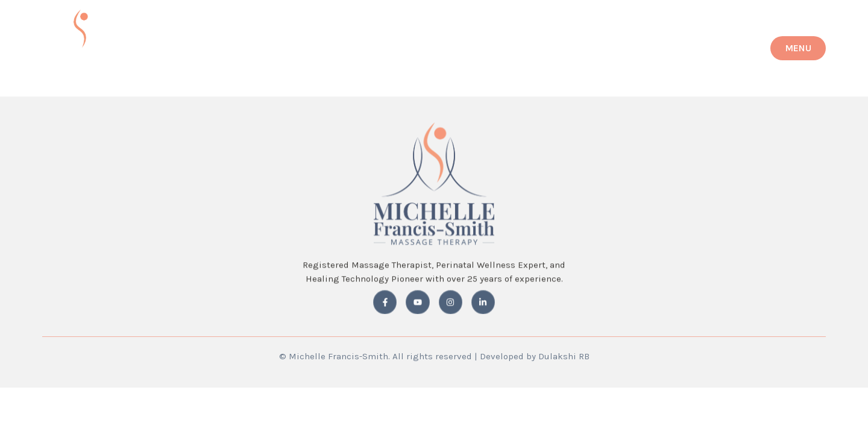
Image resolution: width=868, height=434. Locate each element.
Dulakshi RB (564, 356)
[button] (798, 48)
